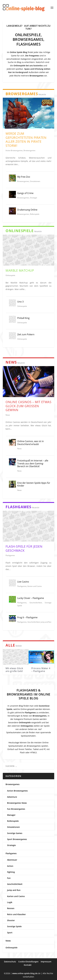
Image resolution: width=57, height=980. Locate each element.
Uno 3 (20, 302)
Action (10, 866)
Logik (10, 902)
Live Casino (23, 582)
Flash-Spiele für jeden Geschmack (24, 548)
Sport (10, 933)
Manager (11, 815)
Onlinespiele (10, 275)
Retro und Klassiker (16, 914)
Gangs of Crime (25, 193)
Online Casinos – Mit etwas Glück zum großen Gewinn (28, 406)
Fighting (11, 872)
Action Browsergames (14, 150)
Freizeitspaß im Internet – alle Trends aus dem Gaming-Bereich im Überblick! (33, 464)
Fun (9, 878)
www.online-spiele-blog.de (25, 973)
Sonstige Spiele (14, 926)
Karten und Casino (35, 586)
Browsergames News (17, 803)
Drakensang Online (27, 210)
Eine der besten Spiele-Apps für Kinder (34, 484)
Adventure (12, 797)
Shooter (11, 920)
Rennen (11, 908)
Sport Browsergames (17, 839)
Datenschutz (10, 962)
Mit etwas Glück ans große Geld (14, 670)
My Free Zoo (24, 177)
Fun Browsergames (16, 809)
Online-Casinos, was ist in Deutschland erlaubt (31, 443)
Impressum (46, 962)
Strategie (34, 198)
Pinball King (23, 318)
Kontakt (28, 965)
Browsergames (29, 150)
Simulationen (35, 181)
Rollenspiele (35, 214)
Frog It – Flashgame (27, 617)
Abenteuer (12, 860)
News (8, 415)
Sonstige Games (15, 833)
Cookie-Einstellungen (28, 962)
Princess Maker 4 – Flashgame (41, 670)
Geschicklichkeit (36, 603)
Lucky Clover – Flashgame (31, 598)
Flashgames (10, 555)
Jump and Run (46, 622)
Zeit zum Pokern (26, 334)
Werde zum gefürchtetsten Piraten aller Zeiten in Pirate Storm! (26, 139)
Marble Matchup (20, 270)
